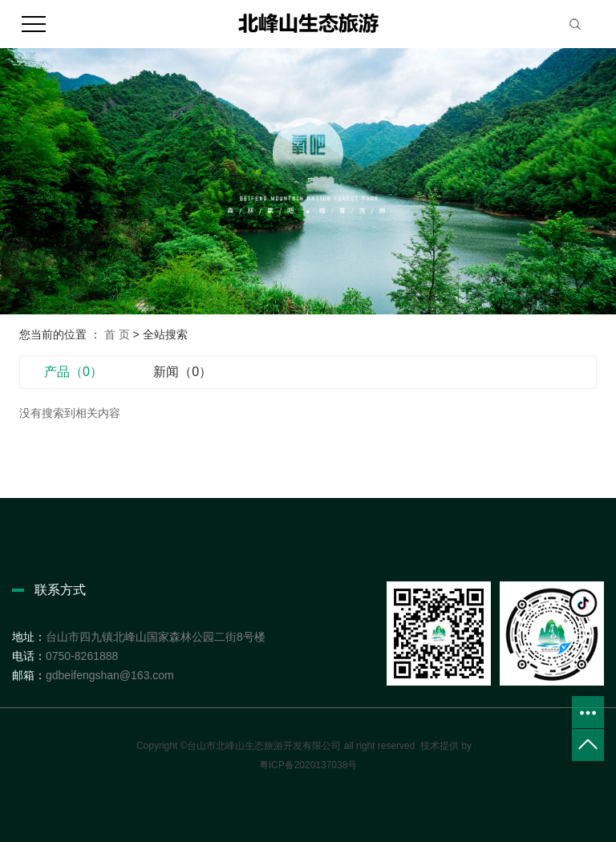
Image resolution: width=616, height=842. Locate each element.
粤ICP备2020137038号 (308, 765)
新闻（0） (182, 372)
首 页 (117, 334)
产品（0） (73, 372)
